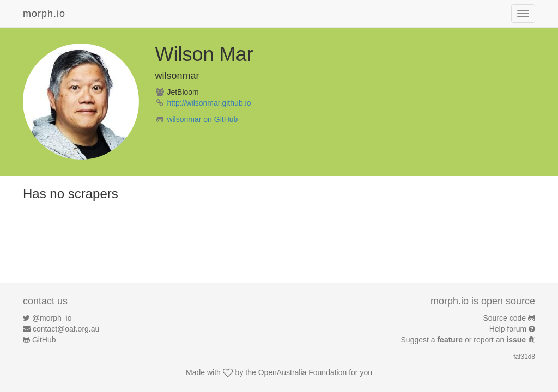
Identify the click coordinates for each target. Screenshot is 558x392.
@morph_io (52, 318)
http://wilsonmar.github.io (209, 103)
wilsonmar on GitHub (202, 119)
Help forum (508, 329)
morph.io (44, 14)
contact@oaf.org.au (66, 329)
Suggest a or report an (465, 340)
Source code (505, 318)
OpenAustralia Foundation (303, 372)
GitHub (44, 340)
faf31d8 (524, 357)
